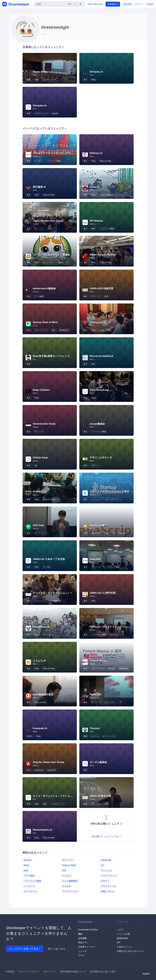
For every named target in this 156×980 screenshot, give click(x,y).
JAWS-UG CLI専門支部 (103, 593)
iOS (64, 870)
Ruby (37, 80)
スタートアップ (49, 80)
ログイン (139, 4)
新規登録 (127, 4)
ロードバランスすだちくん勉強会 (51, 255)
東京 (85, 80)
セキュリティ (48, 263)
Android (27, 860)
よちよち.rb (39, 661)
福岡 (29, 80)
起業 (53, 330)
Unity (106, 533)
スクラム (67, 876)
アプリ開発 (29, 876)
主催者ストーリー (87, 947)
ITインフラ (39, 229)
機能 (80, 934)
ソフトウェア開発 (53, 161)
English (150, 4)
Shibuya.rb (96, 153)
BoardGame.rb (41, 627)
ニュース (82, 951)
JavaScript (96, 533)
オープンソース (41, 533)
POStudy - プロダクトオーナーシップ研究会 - (115, 627)
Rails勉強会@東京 (43, 694)
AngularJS (51, 770)
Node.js (122, 533)
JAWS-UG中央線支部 (102, 288)
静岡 (85, 736)
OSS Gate (39, 525)
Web (93, 229)
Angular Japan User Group (49, 762)
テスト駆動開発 (54, 601)
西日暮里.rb (39, 187)
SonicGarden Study (44, 424)
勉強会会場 (122, 938)
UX (102, 865)
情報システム (107, 891)
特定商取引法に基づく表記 (103, 972)
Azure (60, 263)
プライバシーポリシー (29, 972)
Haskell (55, 114)
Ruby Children (41, 390)
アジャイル (96, 567)
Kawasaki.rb (40, 728)
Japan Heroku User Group (48, 221)
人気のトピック (124, 947)
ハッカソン (96, 499)
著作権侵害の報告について (73, 972)
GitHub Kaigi (40, 458)
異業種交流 (64, 330)
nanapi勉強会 (97, 424)
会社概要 (82, 938)
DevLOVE (95, 559)
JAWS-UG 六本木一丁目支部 (49, 559)
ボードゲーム (48, 635)
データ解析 (39, 296)
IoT (114, 533)
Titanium (95, 728)
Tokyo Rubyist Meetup (103, 255)
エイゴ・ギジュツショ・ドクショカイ (54, 796)
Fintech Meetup (99, 661)
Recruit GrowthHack (102, 356)
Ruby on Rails (105, 161)
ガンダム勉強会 (98, 762)
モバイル (95, 736)
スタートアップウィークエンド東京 (109, 491)
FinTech (112, 669)
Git (36, 466)
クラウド (51, 229)
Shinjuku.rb (96, 72)
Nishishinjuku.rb (43, 830)
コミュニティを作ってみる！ (25, 949)
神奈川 (30, 736)
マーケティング (70, 891)
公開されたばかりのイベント (131, 951)
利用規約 (10, 972)
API (119, 942)
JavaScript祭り (98, 525)
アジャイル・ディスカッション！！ (53, 593)
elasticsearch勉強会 (44, 288)
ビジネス (38, 161)
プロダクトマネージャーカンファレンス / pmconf (61, 153)
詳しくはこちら (57, 949)
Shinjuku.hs (40, 106)
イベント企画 (123, 934)
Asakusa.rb (40, 491)
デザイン (95, 466)
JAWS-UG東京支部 (100, 796)
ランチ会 (46, 567)
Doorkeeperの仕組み (88, 930)
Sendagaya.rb (98, 322)
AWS (37, 263)
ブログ (81, 955)
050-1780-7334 (95, 4)
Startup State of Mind (45, 322)
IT (68, 263)
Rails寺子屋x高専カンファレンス (51, 356)
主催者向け (113, 4)
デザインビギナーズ (101, 458)
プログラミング (41, 114)
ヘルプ (120, 930)
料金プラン (83, 942)
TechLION (95, 694)
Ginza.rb (95, 187)
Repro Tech (40, 72)
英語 (45, 804)
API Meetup (96, 221)
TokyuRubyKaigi (99, 390)
